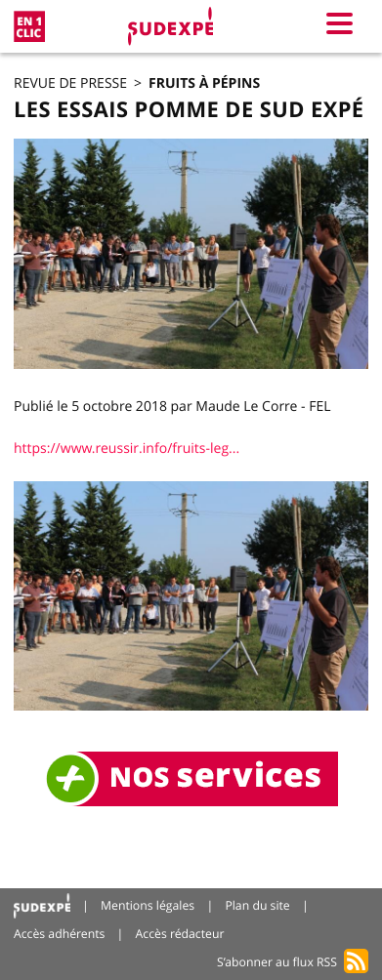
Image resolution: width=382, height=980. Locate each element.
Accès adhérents (59, 934)
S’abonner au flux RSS (277, 962)
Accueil (42, 906)
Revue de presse (70, 83)
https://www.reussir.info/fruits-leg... (127, 449)
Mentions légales (148, 905)
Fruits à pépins (204, 83)
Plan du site (257, 905)
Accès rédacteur (180, 934)
